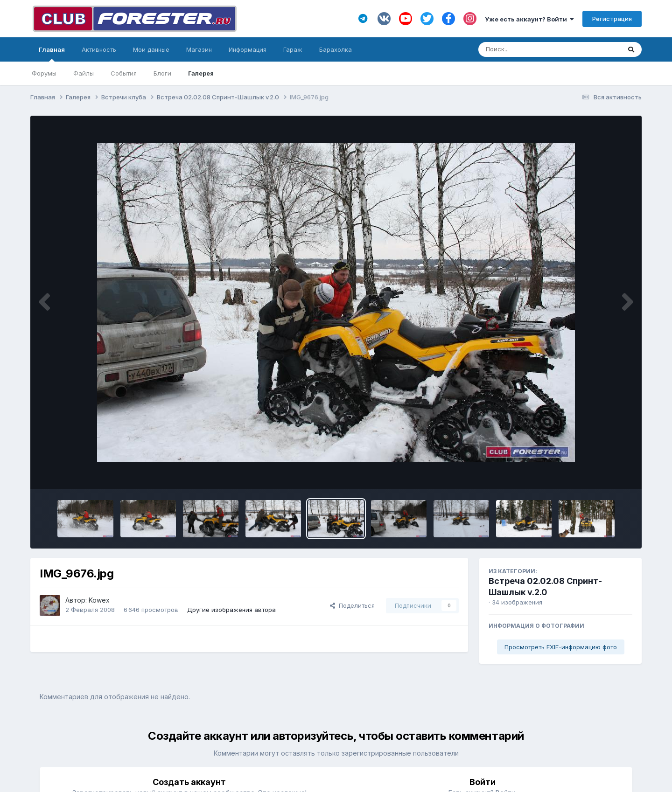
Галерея (201, 73)
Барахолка (336, 49)
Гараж (293, 49)
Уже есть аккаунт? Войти (529, 19)
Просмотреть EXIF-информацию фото (561, 647)
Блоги (162, 73)
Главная (52, 54)
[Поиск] (532, 49)
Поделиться (352, 605)
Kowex (99, 600)
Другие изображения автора (231, 610)
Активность (99, 49)
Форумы (44, 73)
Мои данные (151, 49)
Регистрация (612, 19)
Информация (248, 49)
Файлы (84, 73)
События (124, 73)
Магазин (199, 49)
